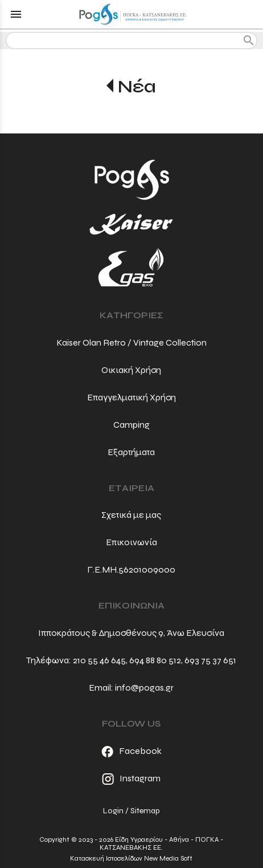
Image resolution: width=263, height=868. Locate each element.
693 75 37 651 (210, 660)
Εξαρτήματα (131, 452)
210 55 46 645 (99, 660)
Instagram (131, 778)
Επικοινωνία (131, 542)
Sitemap (145, 811)
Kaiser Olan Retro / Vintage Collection (131, 342)
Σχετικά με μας (131, 515)
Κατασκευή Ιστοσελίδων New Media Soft (131, 858)
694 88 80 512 (155, 660)
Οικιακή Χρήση (131, 370)
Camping (131, 425)
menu (16, 14)
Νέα (137, 86)
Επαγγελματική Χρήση (131, 397)
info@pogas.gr (144, 687)
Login (113, 811)
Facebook (131, 751)
